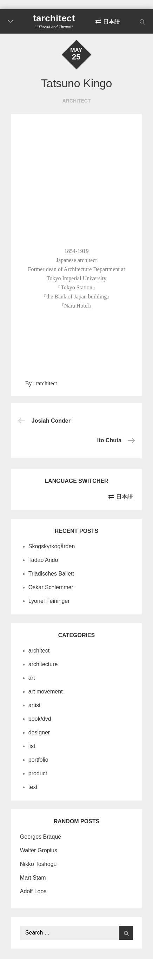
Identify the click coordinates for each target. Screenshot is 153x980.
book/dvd (40, 719)
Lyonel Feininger (49, 601)
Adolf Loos (33, 891)
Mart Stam (33, 878)
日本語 (112, 22)
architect (77, 101)
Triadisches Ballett (51, 574)
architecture (43, 664)
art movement (46, 692)
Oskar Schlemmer (51, 587)
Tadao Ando (43, 560)
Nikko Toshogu (38, 864)
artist (35, 705)
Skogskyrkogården (52, 546)
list (32, 746)
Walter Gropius (39, 850)
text (33, 787)
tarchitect (54, 18)
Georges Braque (41, 837)
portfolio (38, 760)
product (38, 773)
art (32, 678)
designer (39, 732)
